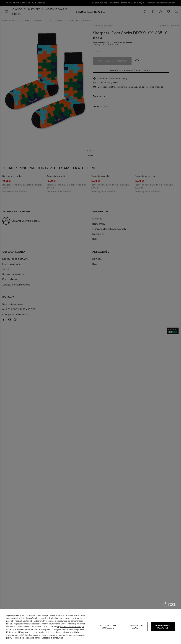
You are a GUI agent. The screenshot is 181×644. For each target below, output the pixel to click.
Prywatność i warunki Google (71, 627)
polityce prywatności (51, 624)
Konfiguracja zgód (135, 627)
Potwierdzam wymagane (108, 627)
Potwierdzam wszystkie (163, 627)
